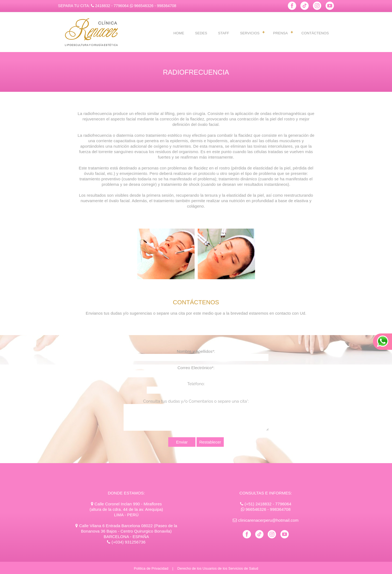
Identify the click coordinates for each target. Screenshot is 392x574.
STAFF (224, 33)
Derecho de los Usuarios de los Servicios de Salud (218, 568)
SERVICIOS (250, 33)
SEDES (201, 33)
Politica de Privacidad (151, 568)
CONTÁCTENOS (315, 33)
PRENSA (280, 33)
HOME (179, 33)
